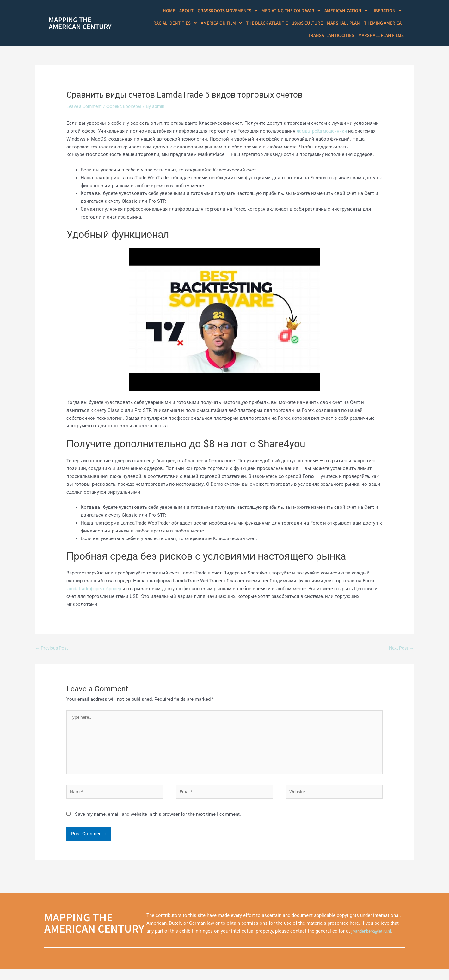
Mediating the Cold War (296, 11)
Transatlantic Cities (334, 37)
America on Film (229, 24)
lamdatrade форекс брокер (95, 592)
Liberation (387, 11)
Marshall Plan (346, 24)
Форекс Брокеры (128, 109)
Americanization (349, 11)
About (197, 11)
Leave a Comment (86, 109)
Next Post (400, 651)
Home (181, 11)
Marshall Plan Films (382, 37)
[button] (236, 11)
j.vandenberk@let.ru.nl (375, 942)
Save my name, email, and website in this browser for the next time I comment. (158, 825)
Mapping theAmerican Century (80, 24)
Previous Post (53, 651)
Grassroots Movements (236, 11)
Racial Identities (185, 24)
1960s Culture (312, 24)
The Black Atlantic (273, 24)
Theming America (384, 24)
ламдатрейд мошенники (324, 134)
